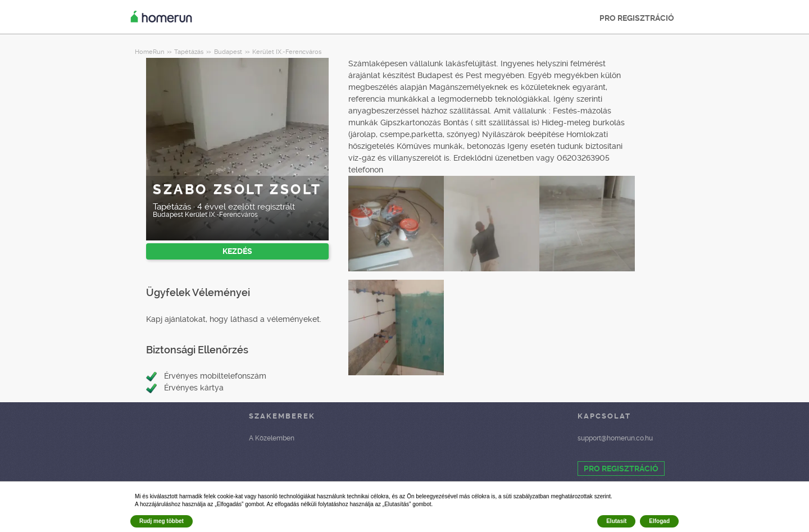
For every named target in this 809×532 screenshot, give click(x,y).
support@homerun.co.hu (615, 438)
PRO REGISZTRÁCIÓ (637, 18)
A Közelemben (272, 438)
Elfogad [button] (659, 521)
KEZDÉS (237, 251)
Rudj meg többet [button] (162, 521)
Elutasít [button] (616, 521)
